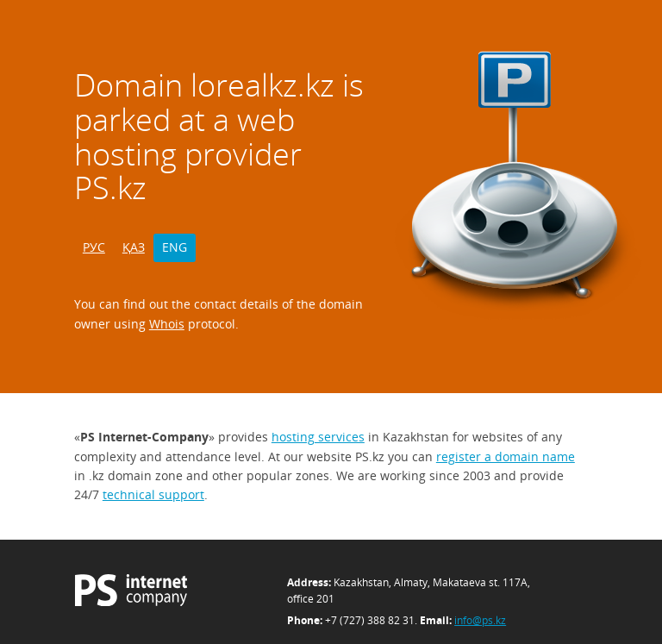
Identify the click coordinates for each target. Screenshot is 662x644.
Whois (167, 324)
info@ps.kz (480, 620)
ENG (175, 247)
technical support (153, 494)
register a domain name (506, 456)
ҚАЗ (134, 247)
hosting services (318, 437)
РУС (94, 247)
